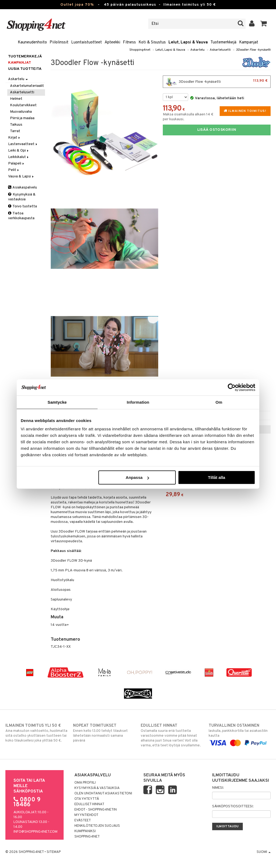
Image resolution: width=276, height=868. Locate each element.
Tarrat (15, 131)
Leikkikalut (19, 157)
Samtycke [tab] (57, 402)
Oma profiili (85, 783)
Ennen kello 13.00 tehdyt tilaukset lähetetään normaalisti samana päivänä (104, 733)
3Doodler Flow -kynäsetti (253, 50)
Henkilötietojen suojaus (97, 826)
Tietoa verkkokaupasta (21, 216)
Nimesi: (218, 788)
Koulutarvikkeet (23, 105)
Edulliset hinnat (89, 804)
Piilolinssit (59, 42)
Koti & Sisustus (152, 42)
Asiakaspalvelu (23, 188)
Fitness (129, 42)
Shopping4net (140, 50)
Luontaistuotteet (87, 42)
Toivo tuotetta (23, 206)
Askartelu (197, 50)
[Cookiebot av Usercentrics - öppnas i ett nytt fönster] (232, 387)
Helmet (16, 99)
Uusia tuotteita (25, 69)
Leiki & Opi (19, 151)
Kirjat (14, 138)
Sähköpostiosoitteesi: (233, 807)
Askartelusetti (220, 50)
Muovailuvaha (21, 112)
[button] (264, 24)
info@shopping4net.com (35, 832)
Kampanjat (249, 42)
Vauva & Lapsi (21, 176)
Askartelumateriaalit (27, 86)
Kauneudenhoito (32, 42)
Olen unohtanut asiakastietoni (103, 794)
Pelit (14, 170)
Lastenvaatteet (23, 144)
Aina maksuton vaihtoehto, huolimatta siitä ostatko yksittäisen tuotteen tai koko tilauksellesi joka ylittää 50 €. (36, 733)
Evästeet (83, 821)
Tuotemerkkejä (223, 42)
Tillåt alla (216, 477)
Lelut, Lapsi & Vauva (188, 42)
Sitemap (54, 852)
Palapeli (16, 164)
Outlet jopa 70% (77, 5)
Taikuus (16, 125)
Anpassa (137, 477)
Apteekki (112, 42)
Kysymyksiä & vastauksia (22, 197)
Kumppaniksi (85, 831)
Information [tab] (138, 402)
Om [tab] (219, 402)
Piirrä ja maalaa (22, 118)
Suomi (264, 852)
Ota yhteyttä (87, 799)
